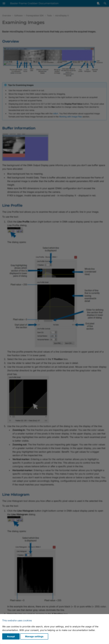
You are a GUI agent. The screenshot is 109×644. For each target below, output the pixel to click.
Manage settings (34, 636)
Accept (11, 636)
